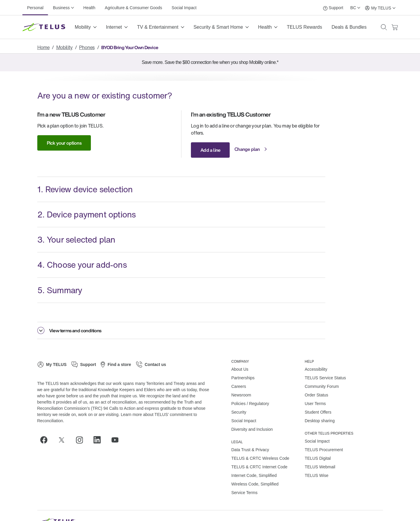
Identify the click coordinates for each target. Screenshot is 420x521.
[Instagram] (82, 440)
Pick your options (64, 143)
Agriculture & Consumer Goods (133, 8)
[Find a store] (116, 364)
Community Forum (322, 386)
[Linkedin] (99, 440)
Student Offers (318, 412)
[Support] (333, 8)
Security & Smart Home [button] (218, 27)
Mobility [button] (83, 27)
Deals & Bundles (349, 27)
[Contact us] (151, 364)
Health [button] (265, 27)
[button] (384, 27)
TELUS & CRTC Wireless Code (260, 458)
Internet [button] (114, 27)
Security (239, 412)
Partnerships (243, 378)
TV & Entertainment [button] (158, 27)
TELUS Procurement (324, 450)
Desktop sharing (320, 421)
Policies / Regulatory (250, 404)
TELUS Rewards (304, 27)
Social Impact (184, 8)
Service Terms (244, 493)
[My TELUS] (380, 8)
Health (89, 8)
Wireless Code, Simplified (255, 484)
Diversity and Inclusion (252, 429)
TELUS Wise (317, 475)
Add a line (210, 150)
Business (61, 8)
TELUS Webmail (320, 467)
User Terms (315, 404)
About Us (240, 369)
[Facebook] (46, 440)
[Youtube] (117, 440)
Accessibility (316, 369)
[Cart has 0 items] (395, 27)
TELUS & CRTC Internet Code (260, 467)
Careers (239, 386)
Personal (35, 8)
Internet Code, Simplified (254, 475)
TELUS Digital (318, 458)
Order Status (317, 395)
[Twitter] (64, 440)
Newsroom (241, 395)
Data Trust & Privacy (250, 450)
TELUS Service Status (325, 378)
